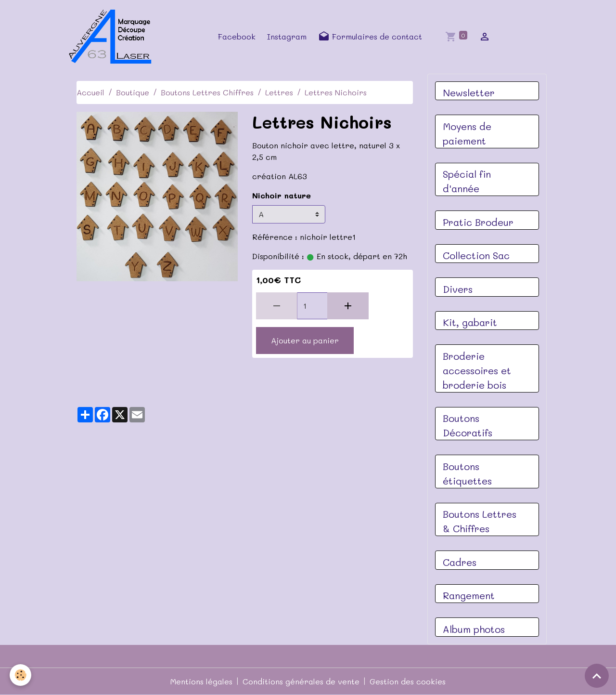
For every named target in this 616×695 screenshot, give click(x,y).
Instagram (287, 36)
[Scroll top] (597, 676)
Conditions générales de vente (301, 681)
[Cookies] (20, 675)
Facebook (237, 36)
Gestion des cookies (408, 681)
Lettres (279, 92)
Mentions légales (201, 681)
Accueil (90, 92)
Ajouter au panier (305, 340)
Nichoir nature (282, 195)
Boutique (133, 92)
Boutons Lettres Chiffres (207, 92)
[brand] (113, 37)
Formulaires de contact (370, 37)
